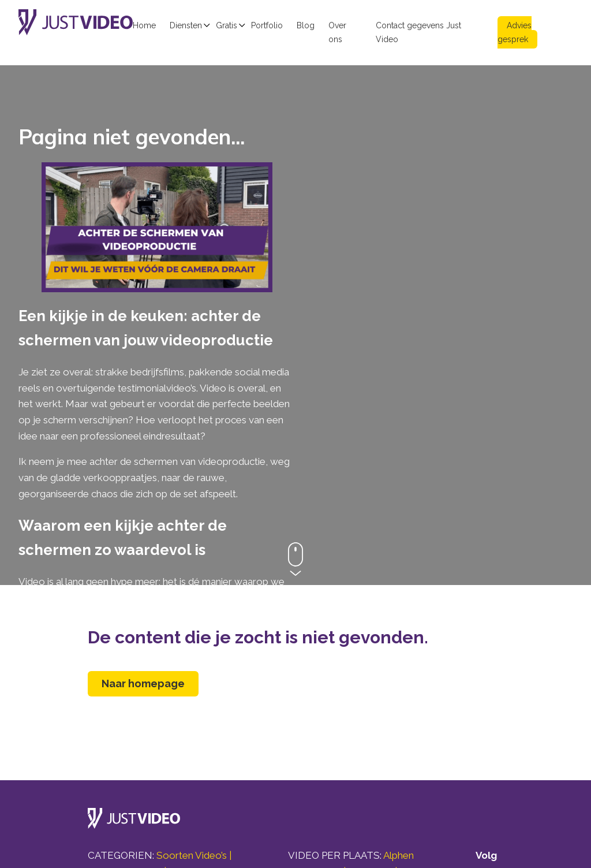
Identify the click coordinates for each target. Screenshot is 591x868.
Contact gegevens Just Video (418, 32)
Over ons (337, 32)
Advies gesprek (515, 32)
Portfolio (267, 25)
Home (144, 25)
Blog (306, 25)
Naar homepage (143, 683)
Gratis (227, 25)
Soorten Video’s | (194, 855)
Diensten (186, 25)
